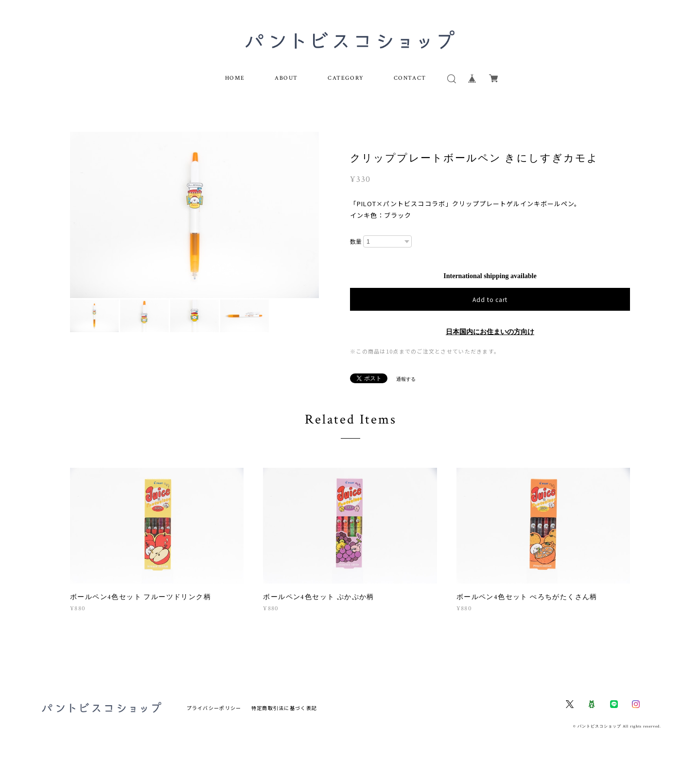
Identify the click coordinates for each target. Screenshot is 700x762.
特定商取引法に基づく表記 (284, 708)
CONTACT (410, 78)
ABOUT (286, 78)
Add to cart (490, 299)
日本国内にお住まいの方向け (490, 332)
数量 (356, 242)
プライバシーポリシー (214, 708)
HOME (235, 78)
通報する (406, 379)
